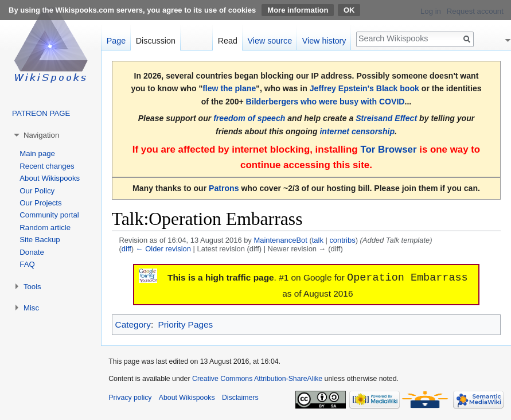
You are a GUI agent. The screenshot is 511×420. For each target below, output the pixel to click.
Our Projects (40, 203)
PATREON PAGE (41, 113)
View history (324, 41)
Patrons (224, 188)
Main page (37, 153)
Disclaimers (240, 398)
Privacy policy (130, 398)
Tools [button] (32, 287)
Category (133, 324)
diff (126, 249)
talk (318, 240)
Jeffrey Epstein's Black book (364, 88)
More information (298, 10)
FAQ (27, 264)
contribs (342, 240)
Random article (45, 227)
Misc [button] (31, 308)
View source (270, 41)
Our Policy (37, 191)
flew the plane (229, 88)
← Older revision (163, 249)
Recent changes (47, 166)
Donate (32, 252)
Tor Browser (388, 149)
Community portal (49, 215)
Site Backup (40, 240)
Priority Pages (185, 324)
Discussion (156, 41)
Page (116, 41)
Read (228, 41)
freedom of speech (249, 118)
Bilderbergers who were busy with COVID (325, 102)
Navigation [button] (41, 135)
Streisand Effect (386, 118)
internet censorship (357, 131)
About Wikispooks (50, 178)
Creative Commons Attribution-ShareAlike (257, 379)
